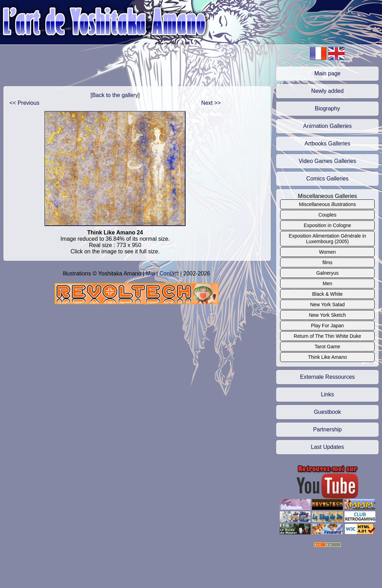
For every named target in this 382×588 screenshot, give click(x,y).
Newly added (328, 91)
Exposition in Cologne (327, 225)
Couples (327, 215)
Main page (328, 73)
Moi (150, 274)
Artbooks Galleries (328, 143)
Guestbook (327, 412)
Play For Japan (327, 326)
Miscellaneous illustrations (328, 204)
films (328, 262)
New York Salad (328, 305)
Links (327, 394)
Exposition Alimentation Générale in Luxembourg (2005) (328, 239)
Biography (327, 108)
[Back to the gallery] (115, 95)
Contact (169, 274)
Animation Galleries (328, 126)
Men (327, 283)
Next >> (211, 103)
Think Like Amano (327, 357)
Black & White (328, 294)
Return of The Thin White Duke (327, 336)
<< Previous (24, 103)
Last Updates (327, 447)
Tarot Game (328, 347)
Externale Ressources (328, 377)
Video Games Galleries (327, 161)
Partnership (327, 429)
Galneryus (327, 273)
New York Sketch (327, 315)
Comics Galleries (328, 179)
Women (327, 252)
